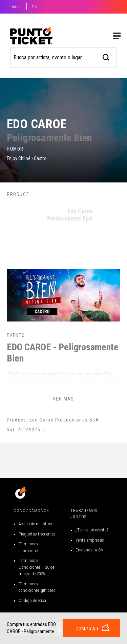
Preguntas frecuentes (37, 534)
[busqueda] (106, 56)
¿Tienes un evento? (92, 530)
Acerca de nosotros (35, 524)
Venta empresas (90, 540)
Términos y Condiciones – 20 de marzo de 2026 (36, 567)
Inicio (16, 7)
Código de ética (32, 600)
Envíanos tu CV (89, 550)
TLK (35, 7)
